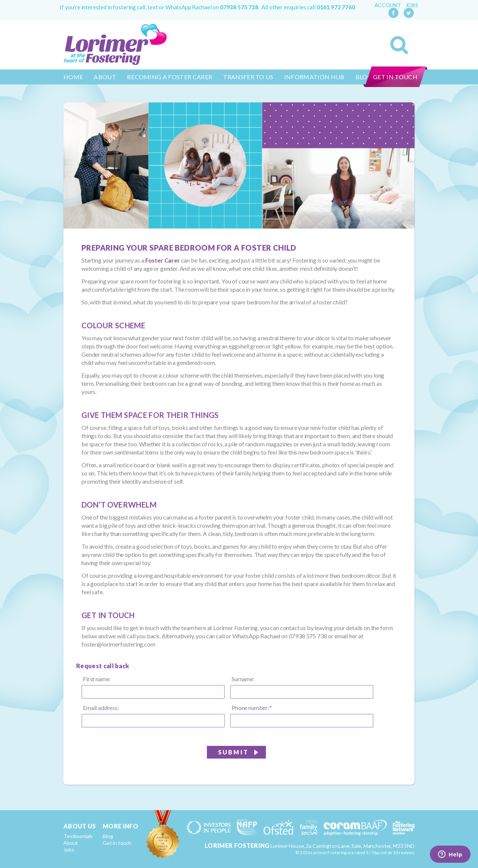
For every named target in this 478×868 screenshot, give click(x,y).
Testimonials (78, 836)
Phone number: (252, 708)
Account (388, 5)
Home (73, 77)
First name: (97, 679)
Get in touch (395, 77)
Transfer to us (248, 77)
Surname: (243, 679)
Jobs (412, 5)
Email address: (101, 708)
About (105, 77)
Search (399, 45)
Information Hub (314, 77)
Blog (108, 836)
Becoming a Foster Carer (170, 77)
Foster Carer (163, 260)
